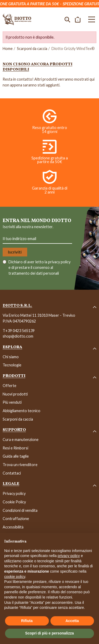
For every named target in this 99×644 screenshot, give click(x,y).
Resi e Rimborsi (15, 448)
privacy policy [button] (69, 556)
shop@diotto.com (18, 336)
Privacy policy (14, 493)
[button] (67, 19)
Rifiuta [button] (27, 621)
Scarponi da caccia (32, 49)
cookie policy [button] (15, 577)
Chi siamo (11, 357)
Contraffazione (16, 519)
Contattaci (12, 473)
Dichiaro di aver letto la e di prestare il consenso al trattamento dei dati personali (39, 268)
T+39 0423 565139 (19, 331)
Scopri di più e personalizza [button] (49, 633)
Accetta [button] (72, 621)
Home (8, 49)
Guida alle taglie (16, 456)
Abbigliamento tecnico (22, 411)
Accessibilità (13, 527)
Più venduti (12, 402)
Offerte (10, 386)
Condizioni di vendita (20, 510)
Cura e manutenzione (21, 440)
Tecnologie (12, 365)
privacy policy (59, 262)
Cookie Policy (14, 502)
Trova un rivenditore (20, 465)
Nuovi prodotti (15, 394)
